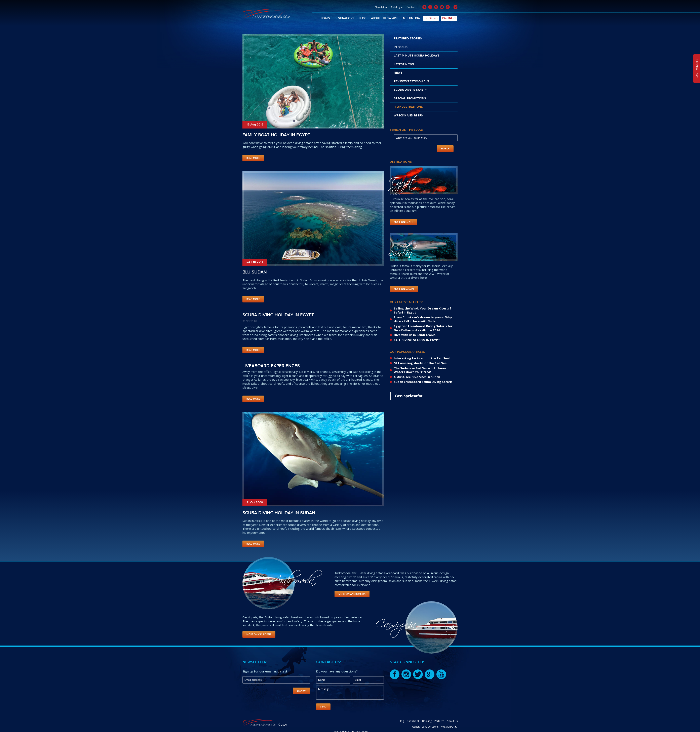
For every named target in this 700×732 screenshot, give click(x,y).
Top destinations (409, 107)
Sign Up (302, 691)
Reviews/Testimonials (411, 81)
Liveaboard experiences (271, 366)
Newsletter (381, 7)
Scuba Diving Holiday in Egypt (278, 315)
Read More (253, 158)
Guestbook (413, 721)
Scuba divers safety (410, 90)
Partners (449, 18)
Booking (431, 18)
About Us (452, 721)
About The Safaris (385, 18)
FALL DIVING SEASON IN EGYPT (417, 340)
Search (445, 149)
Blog (363, 18)
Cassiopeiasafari (409, 396)
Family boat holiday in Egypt (276, 135)
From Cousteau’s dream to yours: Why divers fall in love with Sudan (423, 319)
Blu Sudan (255, 272)
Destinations (344, 18)
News (398, 73)
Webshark (449, 727)
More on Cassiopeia (259, 634)
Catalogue (397, 7)
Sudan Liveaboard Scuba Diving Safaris (423, 382)
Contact (411, 7)
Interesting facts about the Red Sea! (422, 358)
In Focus (401, 47)
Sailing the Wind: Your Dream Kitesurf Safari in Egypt (422, 310)
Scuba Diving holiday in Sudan (279, 513)
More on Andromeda (352, 594)
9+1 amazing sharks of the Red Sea (420, 363)
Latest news (404, 64)
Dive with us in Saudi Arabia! (415, 335)
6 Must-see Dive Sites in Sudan (417, 377)
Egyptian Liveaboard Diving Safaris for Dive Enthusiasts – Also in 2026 (423, 328)
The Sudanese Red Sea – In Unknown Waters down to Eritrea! (421, 370)
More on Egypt (403, 222)
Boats (325, 18)
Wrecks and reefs (408, 116)
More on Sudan (404, 289)
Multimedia (411, 18)
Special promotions (410, 99)
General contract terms (425, 727)
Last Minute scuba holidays (417, 56)
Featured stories (408, 39)
